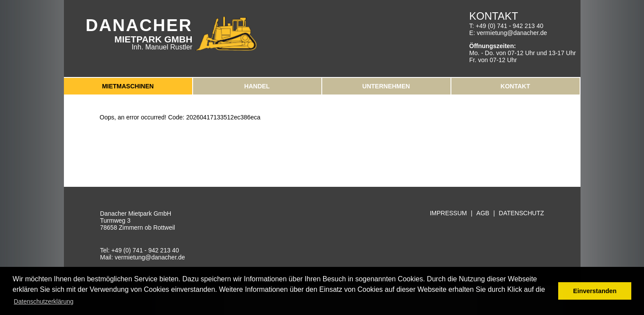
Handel (257, 86)
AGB (483, 213)
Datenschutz (521, 213)
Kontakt (515, 86)
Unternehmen (386, 86)
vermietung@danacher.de (512, 33)
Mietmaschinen (128, 86)
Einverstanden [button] (595, 291)
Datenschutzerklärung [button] (44, 301)
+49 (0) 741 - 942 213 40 (510, 26)
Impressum (449, 213)
